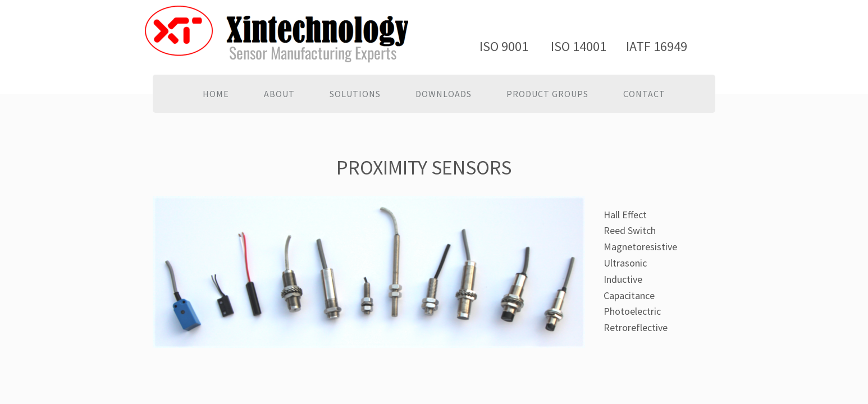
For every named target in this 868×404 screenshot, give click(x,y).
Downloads (444, 94)
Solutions (355, 94)
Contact (644, 94)
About (279, 94)
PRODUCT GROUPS (547, 94)
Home (216, 94)
